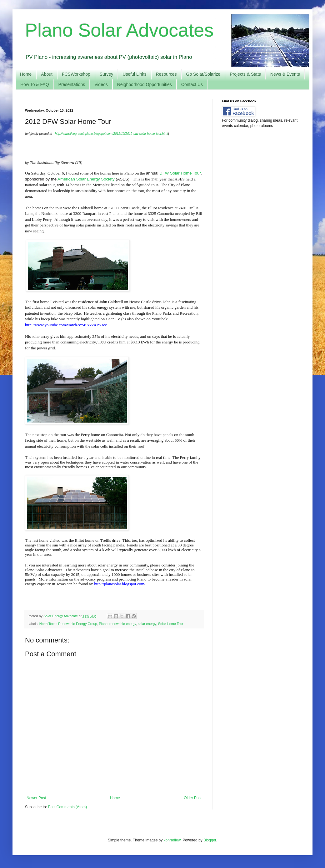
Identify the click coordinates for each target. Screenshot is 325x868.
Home (26, 74)
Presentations (72, 84)
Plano (103, 624)
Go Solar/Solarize (203, 74)
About (47, 74)
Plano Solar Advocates (119, 30)
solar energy (147, 624)
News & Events (285, 74)
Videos (101, 84)
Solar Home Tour (171, 624)
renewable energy (123, 624)
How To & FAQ (35, 84)
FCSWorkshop (76, 74)
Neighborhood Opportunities (145, 84)
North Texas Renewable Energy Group (68, 624)
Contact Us (192, 84)
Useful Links (134, 74)
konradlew (172, 840)
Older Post (193, 798)
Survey (107, 74)
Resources (166, 74)
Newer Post (36, 798)
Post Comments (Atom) (67, 807)
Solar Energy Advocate (61, 616)
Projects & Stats (245, 74)
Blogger (210, 840)
